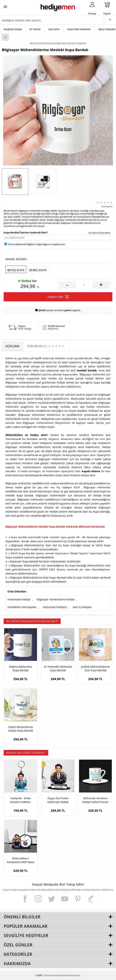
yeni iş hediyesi (82, 607)
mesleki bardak (87, 370)
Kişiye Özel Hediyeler (79, 29)
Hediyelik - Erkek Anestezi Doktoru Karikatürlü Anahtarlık (20, 800)
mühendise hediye (19, 599)
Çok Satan (54, 29)
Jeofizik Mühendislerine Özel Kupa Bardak (95, 668)
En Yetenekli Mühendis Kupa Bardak (58, 668)
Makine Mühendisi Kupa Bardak (21, 668)
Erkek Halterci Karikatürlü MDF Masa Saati (21, 860)
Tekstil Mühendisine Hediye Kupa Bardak (20, 729)
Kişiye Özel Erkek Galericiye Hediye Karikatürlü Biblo (58, 800)
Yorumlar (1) (107, 206)
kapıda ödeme (91, 471)
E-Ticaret (47, 975)
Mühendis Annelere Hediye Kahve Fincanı (95, 800)
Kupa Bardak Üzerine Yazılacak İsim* (26, 232)
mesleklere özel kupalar (22, 607)
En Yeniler (35, 29)
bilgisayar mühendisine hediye (56, 599)
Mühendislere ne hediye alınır (26, 435)
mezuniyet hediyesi (55, 607)
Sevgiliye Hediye (13, 29)
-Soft (39, 975)
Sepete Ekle (58, 297)
